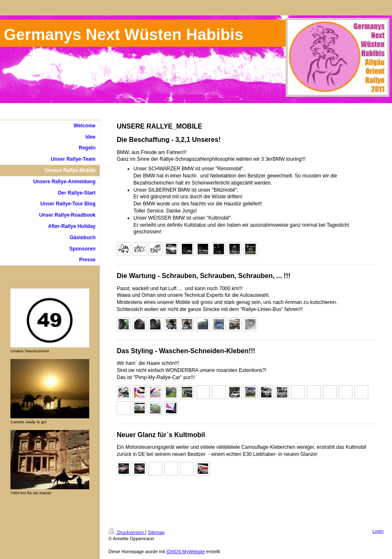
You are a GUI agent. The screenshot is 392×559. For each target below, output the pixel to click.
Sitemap (156, 532)
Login (378, 531)
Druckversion (127, 532)
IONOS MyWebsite (186, 551)
